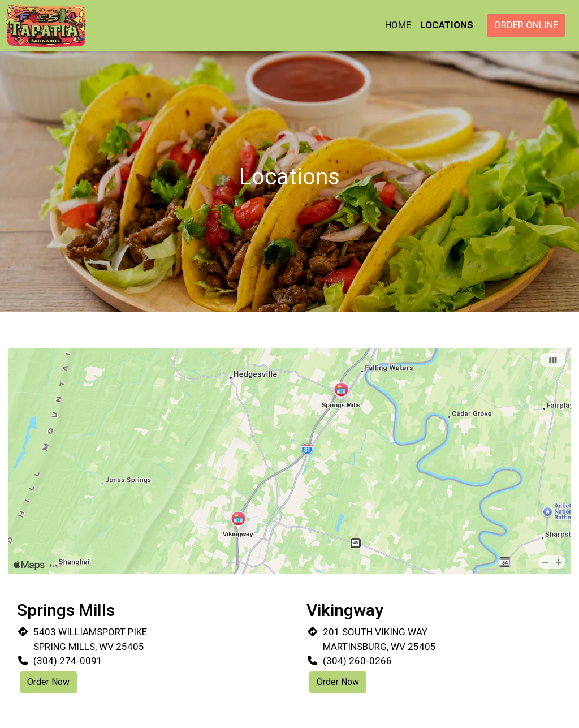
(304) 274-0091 (68, 661)
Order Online (526, 25)
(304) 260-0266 (357, 661)
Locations (447, 25)
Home (398, 25)
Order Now (48, 682)
